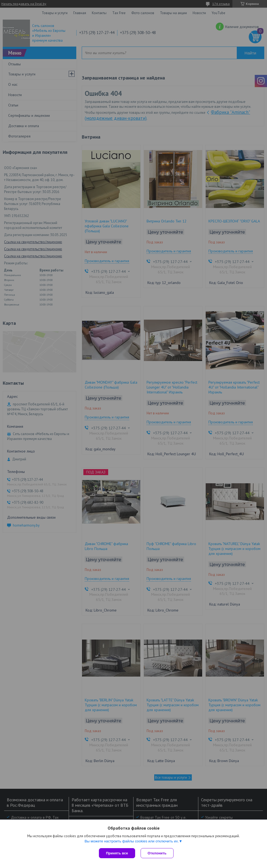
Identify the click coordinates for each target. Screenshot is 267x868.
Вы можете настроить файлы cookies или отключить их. (132, 841)
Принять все (117, 853)
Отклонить (157, 853)
